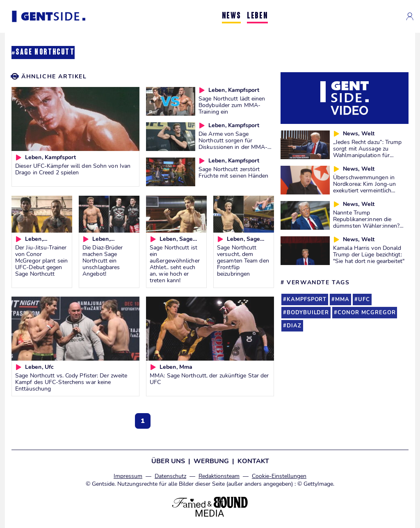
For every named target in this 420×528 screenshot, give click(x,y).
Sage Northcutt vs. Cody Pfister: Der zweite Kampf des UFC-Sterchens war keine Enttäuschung (71, 382)
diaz (294, 326)
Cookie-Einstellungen (279, 476)
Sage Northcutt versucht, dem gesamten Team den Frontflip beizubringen (243, 261)
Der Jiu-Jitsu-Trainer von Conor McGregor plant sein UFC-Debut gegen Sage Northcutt (41, 261)
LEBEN (257, 16)
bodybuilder (308, 313)
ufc (364, 299)
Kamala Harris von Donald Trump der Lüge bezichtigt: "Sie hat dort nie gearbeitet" (369, 254)
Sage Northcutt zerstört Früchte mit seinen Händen (234, 172)
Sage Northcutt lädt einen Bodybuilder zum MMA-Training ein (232, 105)
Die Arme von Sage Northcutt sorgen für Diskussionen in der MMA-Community (233, 144)
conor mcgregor (366, 313)
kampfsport (307, 299)
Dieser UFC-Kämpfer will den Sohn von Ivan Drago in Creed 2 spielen (73, 169)
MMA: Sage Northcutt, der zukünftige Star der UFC (209, 379)
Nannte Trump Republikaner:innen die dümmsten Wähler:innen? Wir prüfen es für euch (366, 222)
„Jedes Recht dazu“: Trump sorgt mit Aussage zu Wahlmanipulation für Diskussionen (367, 152)
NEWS (231, 16)
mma (342, 299)
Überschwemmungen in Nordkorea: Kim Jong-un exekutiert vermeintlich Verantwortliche (364, 187)
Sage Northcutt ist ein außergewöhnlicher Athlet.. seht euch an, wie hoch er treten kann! (175, 264)
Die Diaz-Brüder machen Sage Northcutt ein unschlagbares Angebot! (103, 261)
